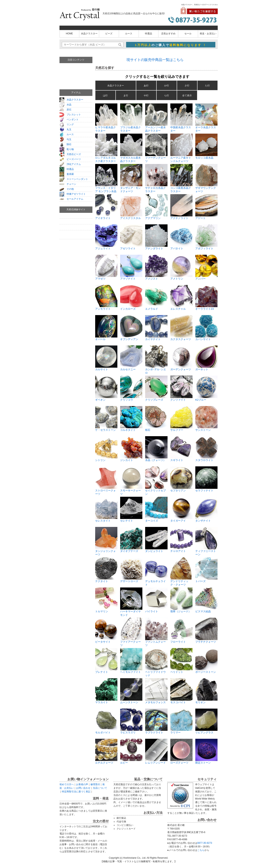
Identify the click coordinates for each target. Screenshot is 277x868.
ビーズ (109, 34)
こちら (201, 850)
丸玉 (65, 129)
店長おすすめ (168, 34)
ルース (129, 34)
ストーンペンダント (74, 179)
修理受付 (95, 784)
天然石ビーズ (70, 154)
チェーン (68, 184)
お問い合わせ (83, 788)
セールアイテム (71, 199)
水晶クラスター (89, 34)
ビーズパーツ (70, 159)
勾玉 (65, 139)
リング (67, 124)
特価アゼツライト (73, 194)
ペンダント (69, 120)
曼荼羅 (67, 174)
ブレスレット (70, 115)
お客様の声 (82, 784)
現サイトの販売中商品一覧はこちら (155, 60)
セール (188, 34)
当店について (100, 788)
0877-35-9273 (205, 843)
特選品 (149, 34)
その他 (67, 189)
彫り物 (67, 149)
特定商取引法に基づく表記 (76, 792)
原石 (65, 110)
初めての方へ (67, 784)
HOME (69, 34)
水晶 (65, 105)
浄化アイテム (70, 164)
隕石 (65, 144)
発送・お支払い (208, 34)
